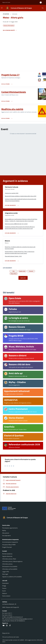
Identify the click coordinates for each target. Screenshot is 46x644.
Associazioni (5, 583)
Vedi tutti (23, 278)
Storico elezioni (6, 596)
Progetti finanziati (7, 547)
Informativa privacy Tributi (9, 559)
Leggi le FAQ (6, 572)
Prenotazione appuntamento (10, 528)
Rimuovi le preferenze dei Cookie (11, 637)
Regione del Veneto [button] (6, 2)
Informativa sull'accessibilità (10, 569)
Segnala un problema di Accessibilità (12, 577)
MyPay (4, 530)
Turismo (4, 588)
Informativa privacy (7, 564)
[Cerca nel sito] (43, 8)
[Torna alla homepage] (23, 518)
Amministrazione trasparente (10, 542)
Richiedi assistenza (7, 554)
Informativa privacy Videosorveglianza (12, 561)
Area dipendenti (6, 536)
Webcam (5, 593)
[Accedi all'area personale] (41, 2)
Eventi (4, 591)
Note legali (5, 574)
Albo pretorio (6, 533)
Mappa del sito (6, 633)
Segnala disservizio (7, 556)
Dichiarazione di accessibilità (10, 566)
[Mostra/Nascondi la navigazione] (2, 8)
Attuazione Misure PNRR (9, 545)
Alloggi (4, 586)
